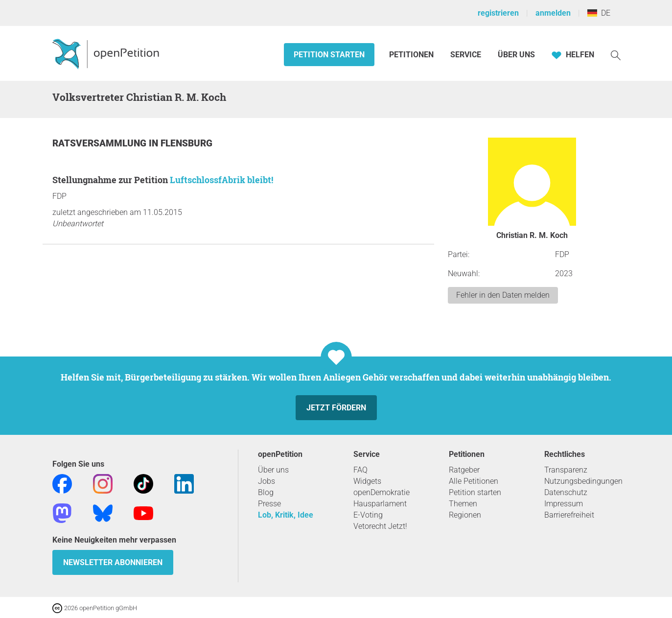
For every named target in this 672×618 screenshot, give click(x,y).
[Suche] (616, 55)
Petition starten (329, 55)
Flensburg (186, 143)
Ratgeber (464, 470)
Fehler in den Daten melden (503, 295)
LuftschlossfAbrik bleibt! (221, 180)
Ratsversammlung (101, 143)
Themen (463, 504)
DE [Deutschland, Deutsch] (599, 13)
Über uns (273, 470)
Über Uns (516, 55)
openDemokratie (382, 492)
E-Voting (368, 515)
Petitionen (412, 55)
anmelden (553, 13)
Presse (269, 504)
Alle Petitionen (474, 481)
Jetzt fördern (336, 408)
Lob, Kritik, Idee (286, 515)
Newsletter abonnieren (113, 562)
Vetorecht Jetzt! (380, 526)
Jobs (266, 481)
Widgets (367, 481)
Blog (266, 492)
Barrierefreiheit (569, 515)
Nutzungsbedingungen (583, 481)
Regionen (465, 515)
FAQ (360, 470)
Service (466, 55)
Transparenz (566, 470)
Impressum (564, 504)
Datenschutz (566, 492)
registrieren (498, 13)
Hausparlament (380, 504)
